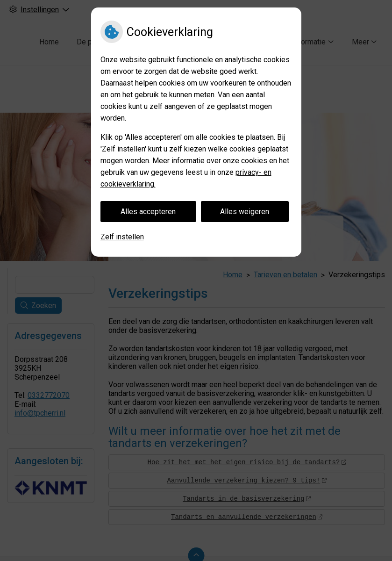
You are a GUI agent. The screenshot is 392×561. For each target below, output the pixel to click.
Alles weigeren (245, 212)
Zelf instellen (122, 237)
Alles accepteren (148, 212)
